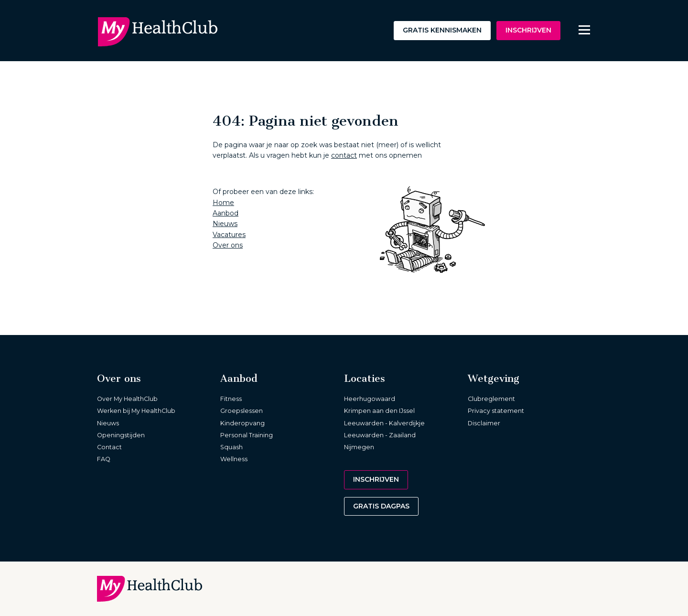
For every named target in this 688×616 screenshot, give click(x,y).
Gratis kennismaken (442, 30)
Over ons (228, 245)
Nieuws (225, 224)
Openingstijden (121, 435)
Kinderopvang (242, 423)
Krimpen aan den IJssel (379, 411)
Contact (109, 447)
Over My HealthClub (127, 399)
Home (223, 203)
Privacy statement (496, 411)
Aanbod (226, 213)
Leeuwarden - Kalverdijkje (384, 423)
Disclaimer (484, 423)
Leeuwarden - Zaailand (380, 435)
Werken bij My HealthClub (136, 411)
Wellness (234, 459)
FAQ (104, 459)
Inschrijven (528, 30)
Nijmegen (359, 447)
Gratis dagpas (381, 506)
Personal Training (247, 435)
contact (344, 155)
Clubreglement (491, 399)
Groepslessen (242, 411)
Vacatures (229, 235)
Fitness (231, 399)
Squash (231, 447)
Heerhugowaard (370, 399)
